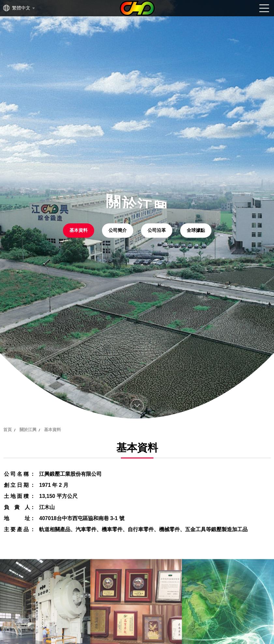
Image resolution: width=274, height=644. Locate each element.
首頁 (7, 430)
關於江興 (28, 430)
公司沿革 (157, 230)
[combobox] (23, 8)
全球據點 (196, 230)
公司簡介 (118, 230)
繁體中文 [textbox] (21, 8)
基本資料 (79, 230)
